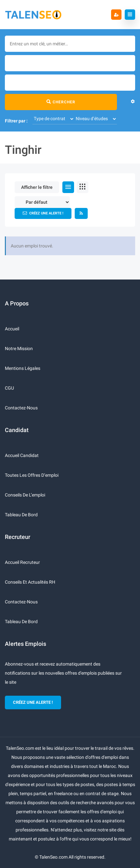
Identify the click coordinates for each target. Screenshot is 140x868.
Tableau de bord (21, 515)
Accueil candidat (22, 455)
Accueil (12, 329)
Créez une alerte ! (43, 213)
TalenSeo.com (53, 857)
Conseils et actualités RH (30, 582)
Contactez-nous (21, 408)
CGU (9, 388)
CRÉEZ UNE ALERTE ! (33, 702)
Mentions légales (23, 368)
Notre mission (19, 348)
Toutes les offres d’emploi (32, 475)
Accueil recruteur (22, 562)
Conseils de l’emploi (25, 495)
